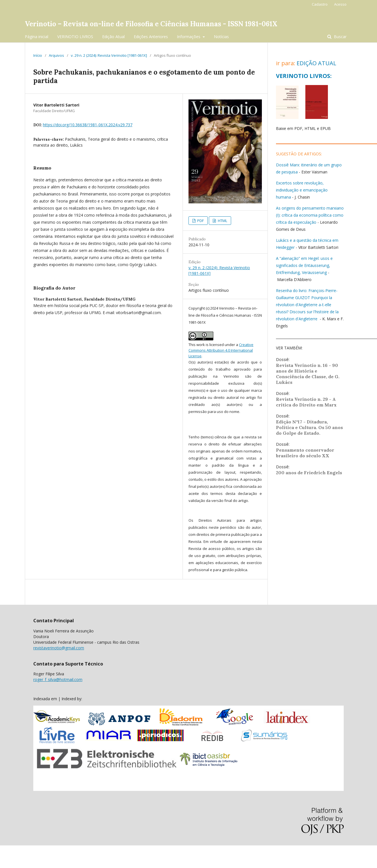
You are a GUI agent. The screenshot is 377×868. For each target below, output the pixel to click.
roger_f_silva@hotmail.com (58, 679)
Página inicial (37, 37)
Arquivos (56, 55)
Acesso (340, 4)
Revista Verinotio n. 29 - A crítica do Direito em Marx (306, 402)
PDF (200, 221)
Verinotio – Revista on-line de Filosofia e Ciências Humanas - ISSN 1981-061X (151, 24)
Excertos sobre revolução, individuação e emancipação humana (302, 190)
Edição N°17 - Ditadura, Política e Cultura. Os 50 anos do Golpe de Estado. (309, 427)
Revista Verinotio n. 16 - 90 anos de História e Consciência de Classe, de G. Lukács (308, 374)
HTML (222, 221)
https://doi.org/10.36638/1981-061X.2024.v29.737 (88, 125)
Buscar (340, 37)
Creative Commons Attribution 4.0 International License (221, 350)
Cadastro (320, 4)
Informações (189, 37)
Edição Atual (113, 37)
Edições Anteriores (151, 37)
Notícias (221, 37)
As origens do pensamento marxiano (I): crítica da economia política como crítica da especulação (310, 215)
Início (38, 55)
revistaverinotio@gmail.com (59, 648)
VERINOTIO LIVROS (75, 37)
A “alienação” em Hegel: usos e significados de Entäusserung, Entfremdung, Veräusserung (304, 265)
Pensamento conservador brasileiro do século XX (305, 453)
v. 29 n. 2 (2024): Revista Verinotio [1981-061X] (109, 55)
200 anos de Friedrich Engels (309, 473)
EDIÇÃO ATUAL (316, 63)
